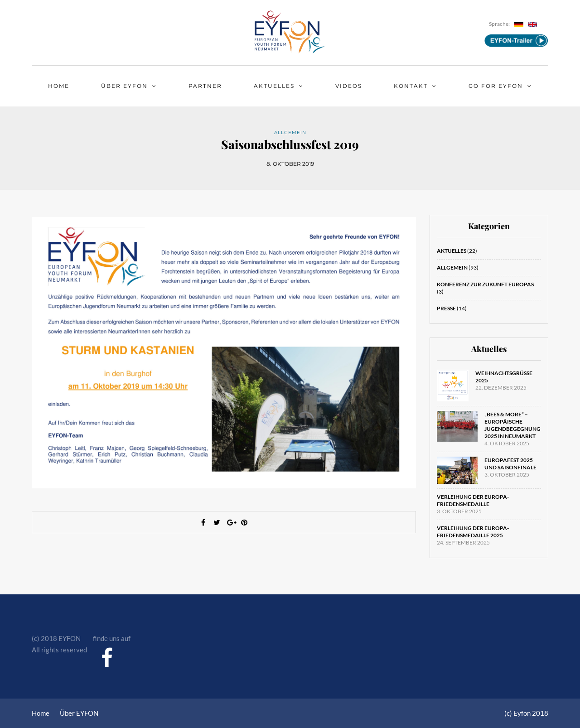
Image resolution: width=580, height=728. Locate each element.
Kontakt (411, 86)
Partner (205, 86)
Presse (446, 308)
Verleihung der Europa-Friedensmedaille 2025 (473, 532)
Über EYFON (124, 86)
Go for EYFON (496, 86)
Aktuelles (274, 86)
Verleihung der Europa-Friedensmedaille (473, 500)
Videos (349, 86)
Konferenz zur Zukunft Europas (485, 284)
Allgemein (290, 133)
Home (59, 86)
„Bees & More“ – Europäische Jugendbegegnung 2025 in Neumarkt (512, 425)
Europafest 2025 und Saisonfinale (510, 464)
